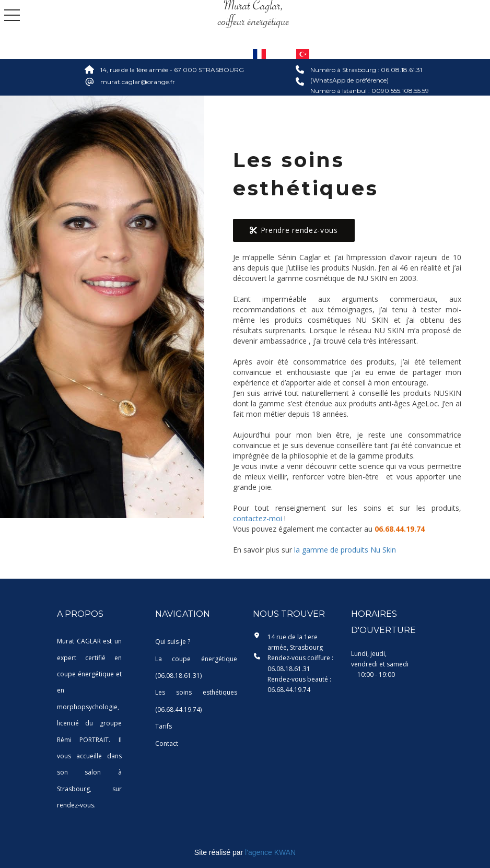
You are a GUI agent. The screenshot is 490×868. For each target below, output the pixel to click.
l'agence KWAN (270, 852)
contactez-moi (258, 518)
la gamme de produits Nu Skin (345, 550)
